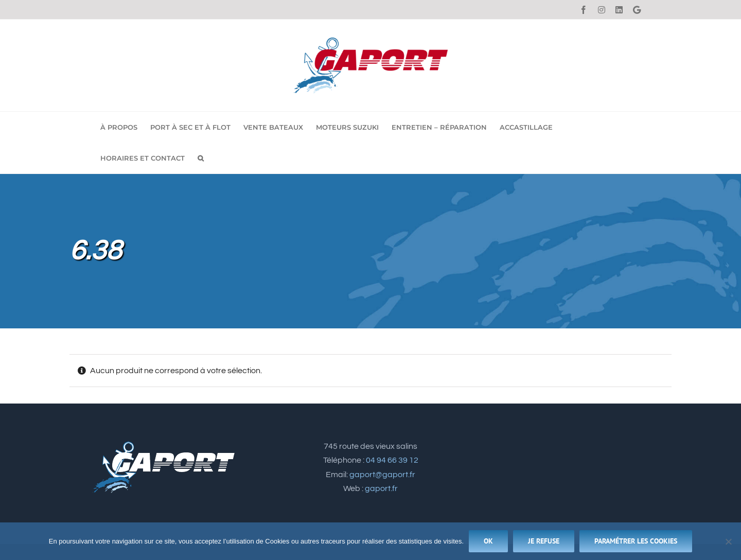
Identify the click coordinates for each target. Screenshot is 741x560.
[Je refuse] (728, 541)
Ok (488, 541)
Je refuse (544, 541)
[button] (201, 158)
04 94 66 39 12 (392, 460)
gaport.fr (381, 488)
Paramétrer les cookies (636, 541)
